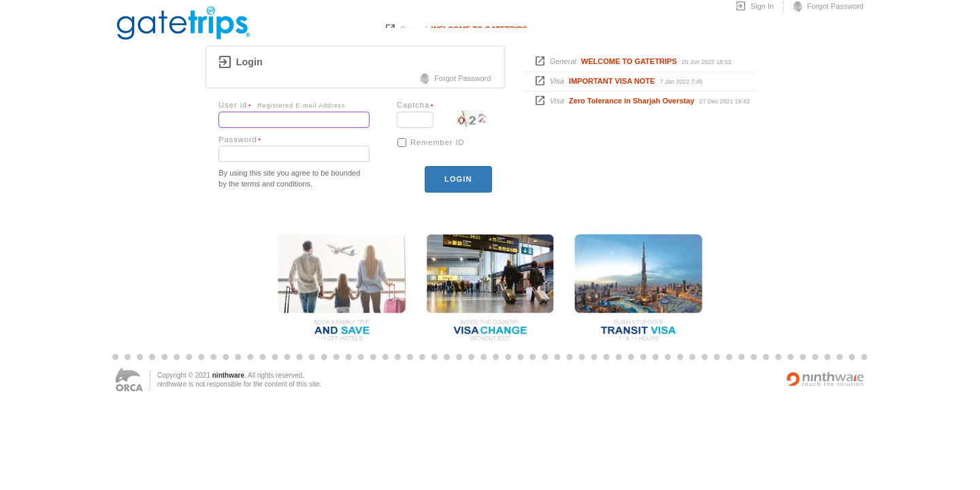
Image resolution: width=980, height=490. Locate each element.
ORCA (129, 379)
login (458, 179)
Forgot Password (828, 7)
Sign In (754, 7)
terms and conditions (276, 184)
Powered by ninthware (826, 379)
